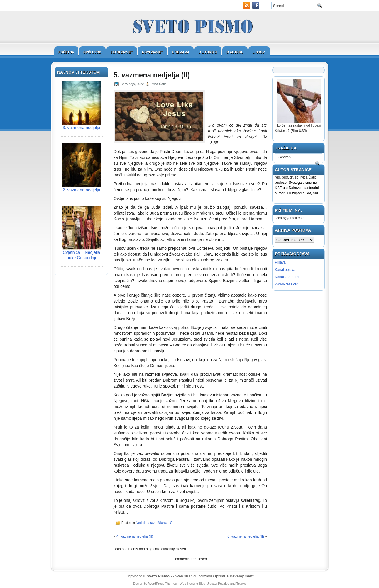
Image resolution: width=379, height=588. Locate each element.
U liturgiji (208, 52)
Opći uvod (92, 52)
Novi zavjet (152, 52)
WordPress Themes (163, 584)
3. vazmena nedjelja (82, 128)
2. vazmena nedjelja (82, 190)
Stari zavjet (122, 52)
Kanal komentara (288, 277)
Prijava (280, 262)
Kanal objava (285, 270)
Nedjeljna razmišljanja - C (154, 523)
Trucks (241, 584)
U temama (181, 52)
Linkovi (259, 52)
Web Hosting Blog (192, 584)
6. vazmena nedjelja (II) (246, 536)
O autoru (235, 52)
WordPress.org (287, 284)
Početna (66, 52)
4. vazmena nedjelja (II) (135, 536)
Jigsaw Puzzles (218, 584)
